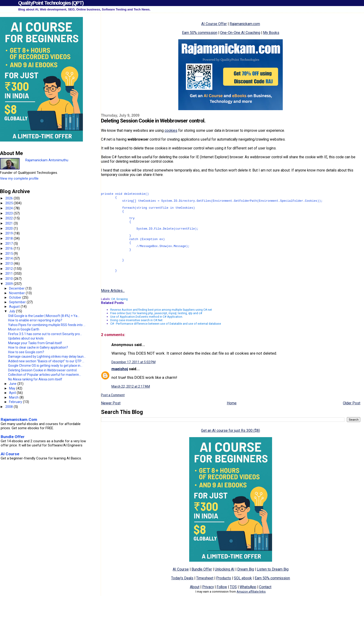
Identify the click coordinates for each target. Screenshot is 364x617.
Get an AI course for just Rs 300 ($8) (231, 447)
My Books (271, 33)
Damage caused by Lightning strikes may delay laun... (47, 356)
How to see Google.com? (26, 352)
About (195, 604)
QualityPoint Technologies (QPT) (51, 3)
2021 (10, 223)
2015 (10, 254)
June (13, 384)
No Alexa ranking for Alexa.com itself (35, 379)
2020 (10, 228)
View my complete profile (19, 178)
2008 (10, 407)
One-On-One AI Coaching (240, 33)
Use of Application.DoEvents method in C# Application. (147, 333)
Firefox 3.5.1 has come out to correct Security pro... (45, 334)
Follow (222, 604)
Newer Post (111, 420)
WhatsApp (248, 604)
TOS (233, 604)
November (17, 293)
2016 (10, 248)
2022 (10, 218)
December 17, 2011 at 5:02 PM (133, 379)
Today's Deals (182, 595)
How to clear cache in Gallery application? (38, 347)
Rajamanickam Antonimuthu (47, 160)
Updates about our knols (26, 338)
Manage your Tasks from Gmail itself (35, 343)
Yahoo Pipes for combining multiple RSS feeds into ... (47, 325)
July (13, 311)
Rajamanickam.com (245, 24)
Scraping (122, 316)
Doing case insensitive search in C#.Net (136, 337)
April (13, 393)
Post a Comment (113, 412)
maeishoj (120, 386)
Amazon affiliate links (251, 608)
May (13, 388)
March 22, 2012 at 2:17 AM (131, 403)
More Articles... (113, 307)
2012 (10, 269)
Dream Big (246, 586)
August (15, 307)
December (17, 288)
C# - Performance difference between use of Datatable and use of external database (166, 340)
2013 (10, 264)
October (16, 297)
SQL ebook (243, 595)
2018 (10, 238)
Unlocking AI (225, 586)
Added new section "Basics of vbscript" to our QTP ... (46, 361)
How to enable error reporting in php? (35, 320)
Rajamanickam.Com (19, 419)
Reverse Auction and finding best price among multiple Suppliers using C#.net (161, 326)
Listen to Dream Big (273, 586)
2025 (10, 203)
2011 (10, 274)
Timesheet (205, 595)
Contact (265, 604)
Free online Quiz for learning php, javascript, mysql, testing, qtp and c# (156, 330)
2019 (10, 233)
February (16, 402)
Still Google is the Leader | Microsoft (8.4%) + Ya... (44, 316)
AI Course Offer (214, 24)
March (14, 397)
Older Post (352, 420)
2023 (10, 213)
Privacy (208, 604)
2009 (10, 284)
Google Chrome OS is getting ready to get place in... (45, 366)
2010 (10, 279)
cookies (171, 130)
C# (113, 316)
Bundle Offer (202, 586)
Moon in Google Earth (24, 329)
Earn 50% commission (200, 33)
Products (224, 595)
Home (232, 420)
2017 (10, 244)
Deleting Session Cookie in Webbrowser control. (43, 370)
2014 (10, 258)
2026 (10, 198)
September (18, 302)
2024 (10, 208)
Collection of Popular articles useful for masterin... (45, 375)
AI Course (181, 586)
